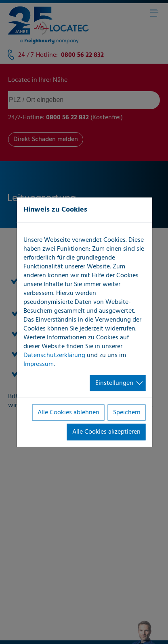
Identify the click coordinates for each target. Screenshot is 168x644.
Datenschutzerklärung (54, 355)
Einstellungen (114, 383)
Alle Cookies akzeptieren (106, 432)
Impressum (39, 364)
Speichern (127, 413)
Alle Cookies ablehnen (68, 413)
